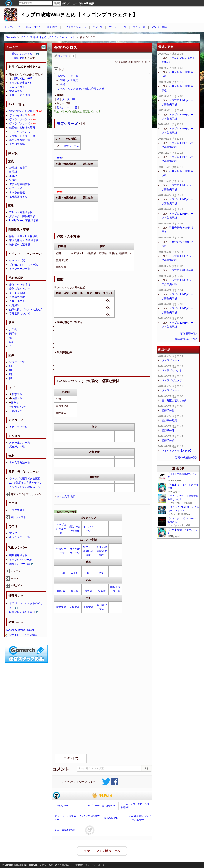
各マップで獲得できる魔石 (25, 478)
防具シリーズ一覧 (67, 107)
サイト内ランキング (75, 27)
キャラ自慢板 (17, 193)
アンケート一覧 (118, 27)
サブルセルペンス (20, 132)
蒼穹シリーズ (67, 124)
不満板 (13, 176)
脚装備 (102, 591)
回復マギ (88, 607)
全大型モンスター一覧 (22, 136)
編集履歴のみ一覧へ (187, 339)
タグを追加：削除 (73, 56)
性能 (62, 84)
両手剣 (75, 573)
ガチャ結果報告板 (20, 184)
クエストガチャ (18, 87)
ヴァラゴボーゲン (20, 119)
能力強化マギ (19, 407)
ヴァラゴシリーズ (20, 123)
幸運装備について (20, 314)
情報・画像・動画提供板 (24, 236)
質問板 (13, 180)
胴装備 (75, 591)
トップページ (12, 27)
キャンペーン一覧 (20, 269)
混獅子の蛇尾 (169, 421)
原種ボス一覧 (17, 447)
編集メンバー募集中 (24, 54)
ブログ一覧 (139, 27)
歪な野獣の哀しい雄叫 (22, 111)
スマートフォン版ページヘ (102, 851)
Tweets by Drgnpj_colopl (20, 630)
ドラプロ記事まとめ (61, 529)
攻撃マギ (61, 607)
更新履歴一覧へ (189, 334)
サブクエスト (17, 510)
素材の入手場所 (66, 497)
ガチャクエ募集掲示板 (22, 216)
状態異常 (14, 305)
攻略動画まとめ (18, 197)
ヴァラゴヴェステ (172, 380)
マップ (13, 533)
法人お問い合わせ (64, 865)
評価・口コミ (33, 27)
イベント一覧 (17, 260)
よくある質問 (17, 293)
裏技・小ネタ (17, 301)
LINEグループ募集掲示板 (24, 221)
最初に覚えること (20, 289)
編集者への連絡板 (20, 245)
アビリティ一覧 (18, 427)
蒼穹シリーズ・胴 (68, 76)
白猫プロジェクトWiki (22, 612)
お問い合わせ (47, 865)
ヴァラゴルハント (172, 371)
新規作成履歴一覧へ (187, 458)
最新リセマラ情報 (20, 95)
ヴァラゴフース (171, 360)
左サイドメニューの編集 (21, 635)
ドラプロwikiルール (20, 560)
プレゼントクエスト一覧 (24, 265)
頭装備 (61, 591)
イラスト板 (16, 188)
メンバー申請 (159, 27)
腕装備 (88, 591)
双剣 (102, 573)
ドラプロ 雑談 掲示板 (181, 270)
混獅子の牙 (168, 431)
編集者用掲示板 (18, 555)
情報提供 (19, 58)
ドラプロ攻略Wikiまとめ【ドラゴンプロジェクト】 (79, 15)
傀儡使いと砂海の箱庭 (22, 128)
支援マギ (75, 607)
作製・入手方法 (69, 80)
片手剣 (61, 573)
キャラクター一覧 (20, 537)
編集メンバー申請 (20, 564)
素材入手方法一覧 (20, 140)
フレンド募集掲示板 (21, 212)
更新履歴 (52, 27)
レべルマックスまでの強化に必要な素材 (81, 89)
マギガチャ (16, 91)
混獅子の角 (168, 440)
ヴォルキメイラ (18, 115)
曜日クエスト (18, 517)
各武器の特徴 (17, 297)
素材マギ (17, 411)
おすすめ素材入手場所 (102, 551)
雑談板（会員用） (20, 168)
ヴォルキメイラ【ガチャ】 (177, 451)
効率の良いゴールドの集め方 (26, 309)
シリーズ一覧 (17, 362)
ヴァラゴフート (171, 390)
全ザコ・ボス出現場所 (88, 551)
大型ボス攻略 (17, 144)
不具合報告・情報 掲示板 (24, 240)
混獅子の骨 (168, 410)
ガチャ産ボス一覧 (20, 443)
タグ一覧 (98, 27)
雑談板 (13, 172)
